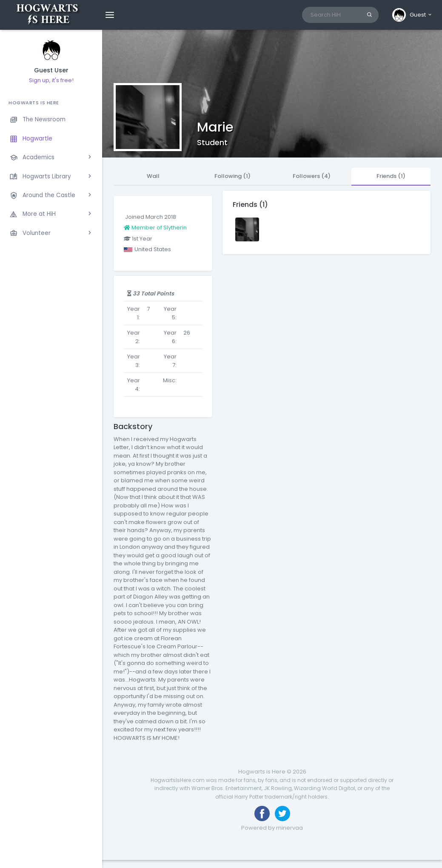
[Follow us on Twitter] (282, 814)
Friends (391, 176)
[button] (412, 15)
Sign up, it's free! (51, 80)
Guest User (51, 70)
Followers (312, 176)
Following (232, 176)
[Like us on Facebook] (262, 814)
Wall (153, 176)
